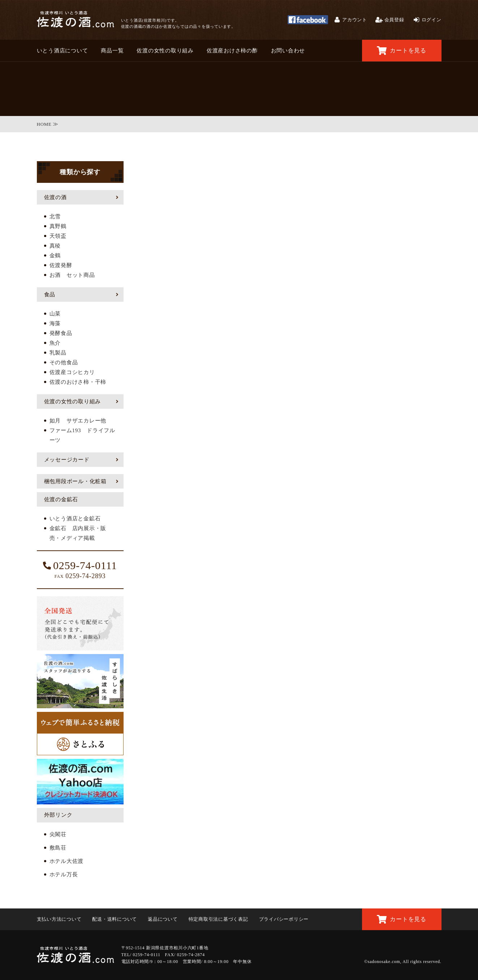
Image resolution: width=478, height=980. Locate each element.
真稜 (55, 246)
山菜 (55, 314)
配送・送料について (115, 919)
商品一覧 (112, 51)
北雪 (55, 216)
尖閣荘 (58, 834)
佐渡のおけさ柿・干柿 (78, 382)
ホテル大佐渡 (67, 861)
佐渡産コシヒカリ (72, 372)
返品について (163, 919)
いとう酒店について (63, 51)
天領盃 (58, 236)
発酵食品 (61, 333)
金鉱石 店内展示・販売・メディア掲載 (78, 533)
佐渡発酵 (61, 265)
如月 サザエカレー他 (78, 421)
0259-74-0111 (80, 566)
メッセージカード (67, 460)
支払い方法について (59, 919)
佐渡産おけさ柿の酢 (232, 51)
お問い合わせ (288, 51)
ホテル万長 (64, 874)
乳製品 (58, 353)
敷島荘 (58, 848)
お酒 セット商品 (72, 275)
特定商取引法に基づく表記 (218, 919)
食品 (50, 295)
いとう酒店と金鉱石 (75, 519)
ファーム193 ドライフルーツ (82, 435)
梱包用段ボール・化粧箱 (75, 481)
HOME (44, 124)
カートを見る (402, 51)
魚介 (55, 343)
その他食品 (64, 362)
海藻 (55, 323)
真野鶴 (58, 226)
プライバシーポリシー (284, 919)
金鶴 (55, 255)
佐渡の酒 (55, 197)
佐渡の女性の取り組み (165, 51)
